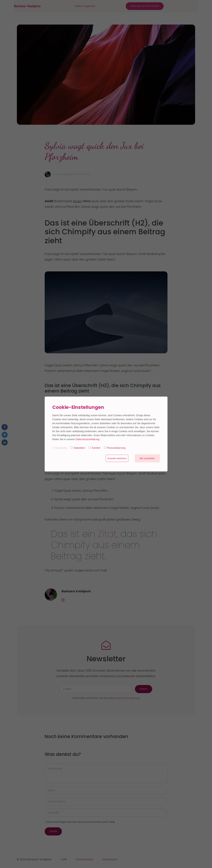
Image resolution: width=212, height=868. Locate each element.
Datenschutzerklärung (88, 439)
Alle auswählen (147, 458)
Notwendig (60, 448)
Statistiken (78, 448)
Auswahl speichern (117, 458)
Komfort (95, 448)
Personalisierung (115, 448)
